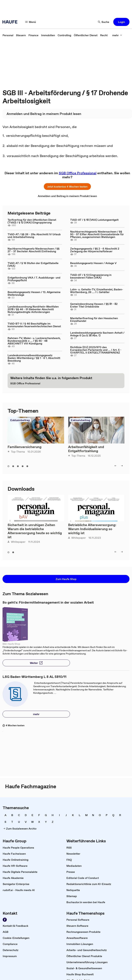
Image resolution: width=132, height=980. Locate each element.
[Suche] (104, 22)
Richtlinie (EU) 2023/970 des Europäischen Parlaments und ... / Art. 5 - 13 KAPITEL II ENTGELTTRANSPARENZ (96, 350)
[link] (8, 35)
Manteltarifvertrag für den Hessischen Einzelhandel (94, 319)
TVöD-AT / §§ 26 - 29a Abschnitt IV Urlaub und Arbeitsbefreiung (34, 236)
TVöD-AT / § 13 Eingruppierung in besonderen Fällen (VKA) (91, 276)
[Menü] (31, 22)
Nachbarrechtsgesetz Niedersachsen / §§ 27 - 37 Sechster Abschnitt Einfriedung (34, 250)
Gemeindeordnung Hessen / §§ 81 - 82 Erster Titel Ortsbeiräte (94, 305)
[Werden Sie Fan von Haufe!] (5, 920)
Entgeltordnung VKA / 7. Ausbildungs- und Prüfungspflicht (34, 279)
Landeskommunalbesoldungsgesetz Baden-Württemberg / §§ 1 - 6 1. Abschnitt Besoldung (34, 358)
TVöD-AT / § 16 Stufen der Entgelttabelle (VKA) (33, 264)
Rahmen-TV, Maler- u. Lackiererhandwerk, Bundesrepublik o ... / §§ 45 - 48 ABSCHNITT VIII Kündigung (34, 341)
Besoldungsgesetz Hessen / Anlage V (93, 263)
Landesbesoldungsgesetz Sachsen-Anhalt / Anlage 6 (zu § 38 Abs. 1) (97, 334)
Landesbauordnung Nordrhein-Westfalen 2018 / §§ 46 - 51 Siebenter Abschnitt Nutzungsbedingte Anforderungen (33, 309)
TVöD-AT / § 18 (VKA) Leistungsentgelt (94, 220)
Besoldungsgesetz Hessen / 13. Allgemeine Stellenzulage (34, 293)
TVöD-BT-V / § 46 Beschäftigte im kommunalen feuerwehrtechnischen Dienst (34, 325)
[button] (121, 22)
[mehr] (117, 35)
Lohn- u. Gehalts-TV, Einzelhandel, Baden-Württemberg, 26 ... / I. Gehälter (97, 291)
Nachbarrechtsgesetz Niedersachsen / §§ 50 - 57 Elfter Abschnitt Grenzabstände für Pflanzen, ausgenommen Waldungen (97, 234)
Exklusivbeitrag (20, 420)
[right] (122, 466)
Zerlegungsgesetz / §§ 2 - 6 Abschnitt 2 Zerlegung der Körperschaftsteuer (95, 250)
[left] (115, 466)
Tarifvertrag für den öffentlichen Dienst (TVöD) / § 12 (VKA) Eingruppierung (32, 221)
